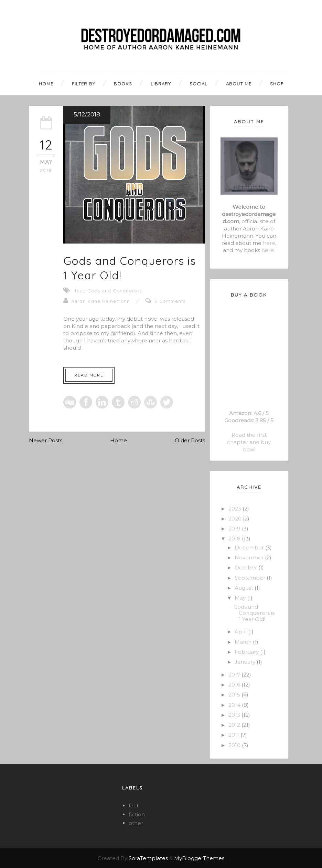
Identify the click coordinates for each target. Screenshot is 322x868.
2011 (234, 735)
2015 (235, 695)
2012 (235, 725)
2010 (235, 745)
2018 (235, 539)
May (241, 598)
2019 (235, 529)
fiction (137, 814)
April (241, 632)
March (244, 642)
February (247, 652)
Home (119, 440)
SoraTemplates (148, 858)
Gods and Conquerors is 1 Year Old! (254, 613)
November (250, 557)
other (136, 823)
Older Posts (190, 440)
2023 (235, 509)
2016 (235, 685)
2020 (236, 519)
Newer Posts (46, 440)
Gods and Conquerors (115, 291)
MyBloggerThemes (199, 858)
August (245, 588)
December (250, 547)
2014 (235, 705)
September (251, 578)
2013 (235, 715)
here (269, 243)
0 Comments (170, 301)
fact (79, 291)
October (246, 567)
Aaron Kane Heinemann (101, 301)
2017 (235, 675)
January (246, 662)
